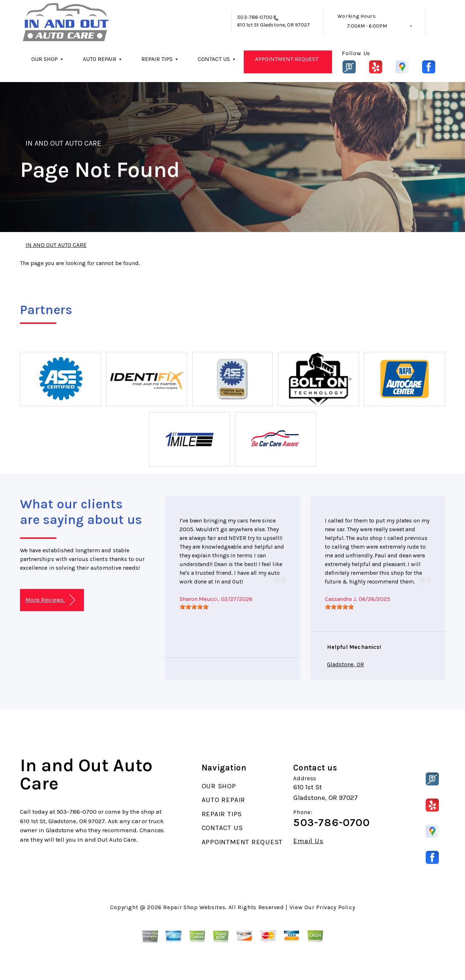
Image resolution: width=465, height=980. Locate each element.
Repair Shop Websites (194, 907)
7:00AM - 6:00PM (367, 26)
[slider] (194, 607)
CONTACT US (214, 59)
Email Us (308, 841)
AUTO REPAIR (100, 59)
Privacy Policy (335, 907)
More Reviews (50, 600)
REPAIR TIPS (157, 59)
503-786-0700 (255, 17)
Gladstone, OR (345, 664)
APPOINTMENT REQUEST (287, 59)
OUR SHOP (45, 59)
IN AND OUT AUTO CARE (63, 143)
